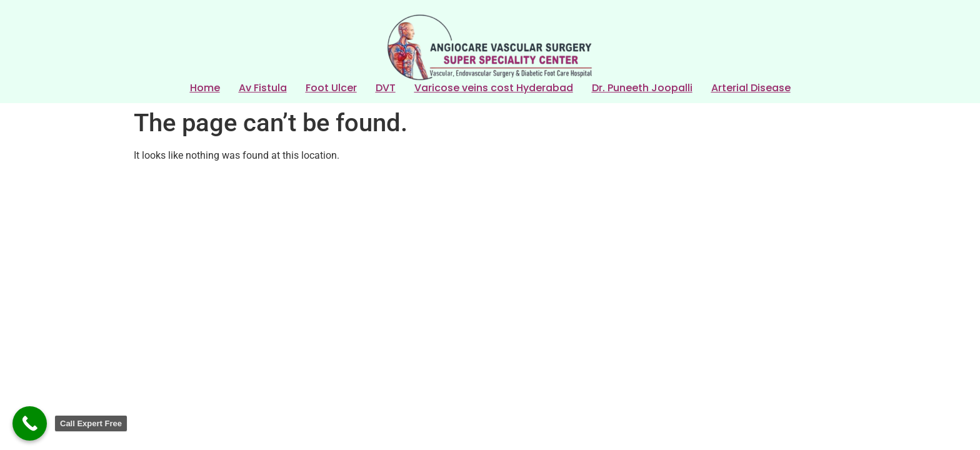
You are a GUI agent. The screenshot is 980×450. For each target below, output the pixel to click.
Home (205, 88)
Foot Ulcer (331, 88)
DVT (386, 88)
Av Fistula (263, 88)
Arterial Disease (751, 88)
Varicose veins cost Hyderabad (494, 88)
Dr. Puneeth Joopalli (642, 88)
